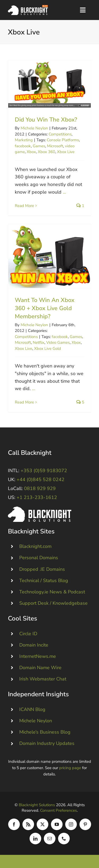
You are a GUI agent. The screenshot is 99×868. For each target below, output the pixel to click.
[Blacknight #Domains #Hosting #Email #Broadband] (40, 509)
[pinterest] (85, 824)
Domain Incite (34, 645)
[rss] (28, 824)
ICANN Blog (32, 709)
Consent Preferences (58, 810)
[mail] (50, 839)
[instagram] (71, 824)
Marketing (24, 140)
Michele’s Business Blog (45, 732)
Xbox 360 (46, 152)
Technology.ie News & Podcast (52, 592)
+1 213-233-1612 (37, 497)
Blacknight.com (35, 546)
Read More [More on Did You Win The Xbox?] (24, 206)
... (64, 192)
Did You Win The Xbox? (46, 120)
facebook (23, 146)
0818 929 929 (40, 488)
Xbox (31, 152)
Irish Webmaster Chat (43, 679)
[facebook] (14, 824)
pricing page (70, 768)
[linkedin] (35, 839)
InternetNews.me (38, 656)
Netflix (39, 342)
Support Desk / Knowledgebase (53, 603)
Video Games (58, 342)
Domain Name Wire (40, 668)
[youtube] (57, 824)
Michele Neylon (34, 128)
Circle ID (28, 633)
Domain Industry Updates (47, 743)
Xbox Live (66, 152)
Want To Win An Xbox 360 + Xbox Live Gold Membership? (45, 308)
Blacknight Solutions (37, 805)
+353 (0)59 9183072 (44, 471)
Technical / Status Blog (44, 580)
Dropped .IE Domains (42, 569)
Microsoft (55, 146)
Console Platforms (63, 140)
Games (39, 146)
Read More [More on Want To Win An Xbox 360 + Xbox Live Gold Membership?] (24, 402)
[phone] (64, 839)
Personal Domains (39, 558)
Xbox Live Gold (48, 349)
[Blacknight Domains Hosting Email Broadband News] (28, 7)
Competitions (60, 134)
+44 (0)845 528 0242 (41, 480)
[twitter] (43, 824)
